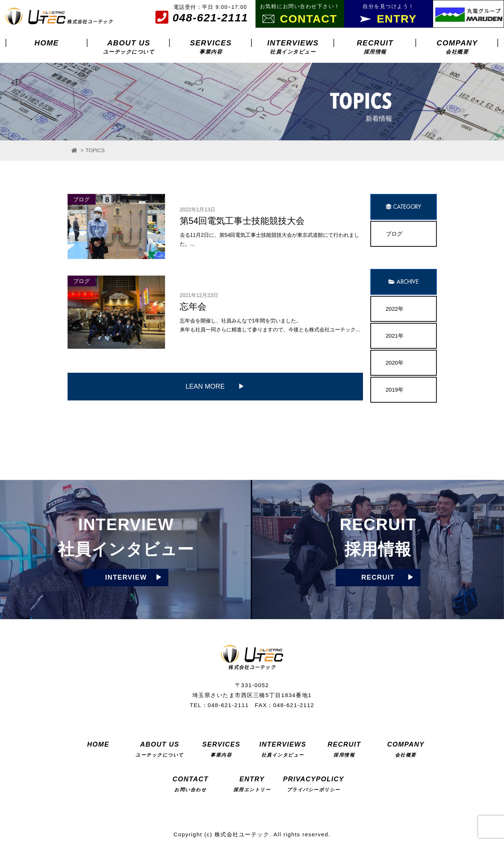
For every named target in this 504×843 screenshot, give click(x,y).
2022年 (395, 309)
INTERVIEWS (293, 47)
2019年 (395, 390)
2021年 (395, 336)
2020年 (395, 363)
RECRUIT (375, 47)
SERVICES (211, 47)
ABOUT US (129, 47)
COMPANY (457, 47)
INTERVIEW (126, 577)
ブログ (394, 234)
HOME (47, 43)
